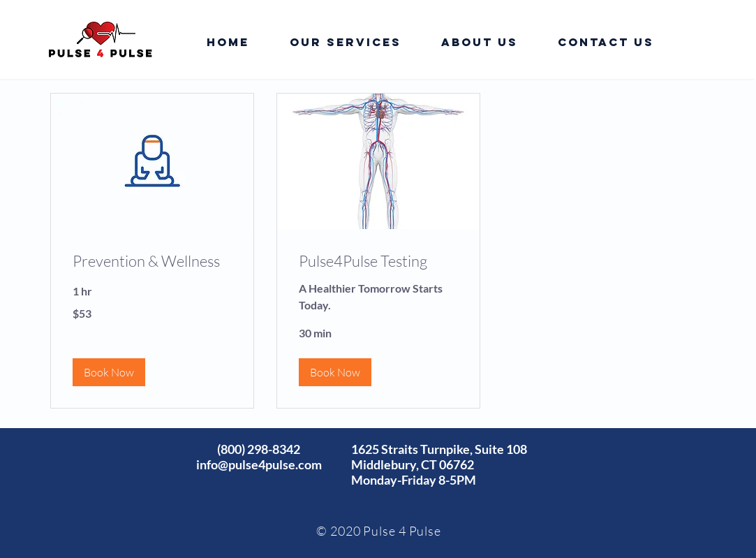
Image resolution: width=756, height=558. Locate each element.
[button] (109, 372)
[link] (152, 261)
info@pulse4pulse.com (259, 464)
